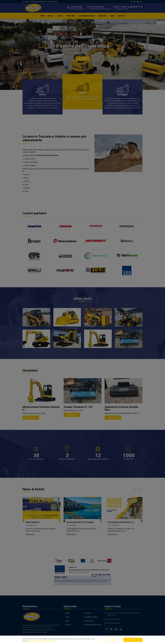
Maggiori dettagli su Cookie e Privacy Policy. (42, 641)
